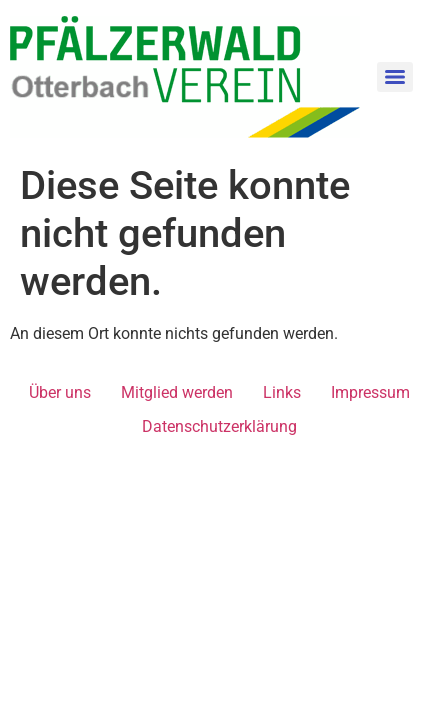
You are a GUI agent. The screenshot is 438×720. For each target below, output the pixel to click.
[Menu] (395, 77)
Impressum (370, 392)
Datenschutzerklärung (219, 426)
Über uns (60, 392)
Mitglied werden (177, 392)
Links (282, 392)
